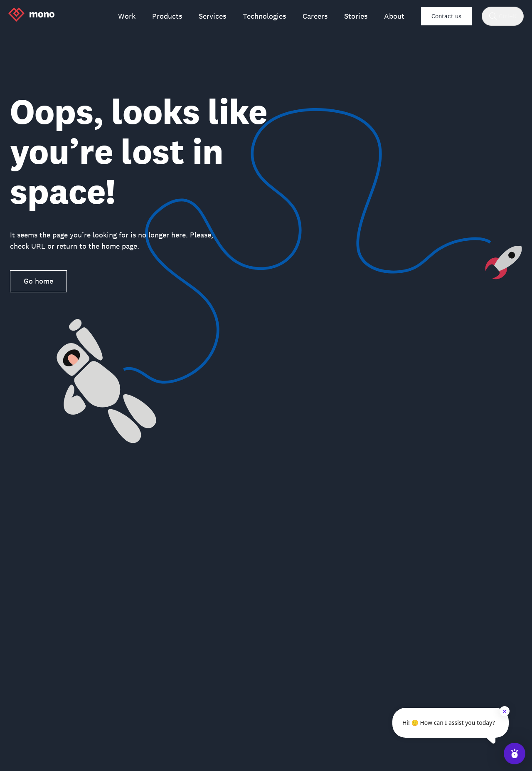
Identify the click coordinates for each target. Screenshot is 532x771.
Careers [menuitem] (315, 16)
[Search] (493, 16)
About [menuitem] (394, 16)
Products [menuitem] (167, 16)
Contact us (446, 16)
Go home (38, 281)
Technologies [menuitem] (264, 16)
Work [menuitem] (127, 16)
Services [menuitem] (212, 16)
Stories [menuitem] (356, 16)
